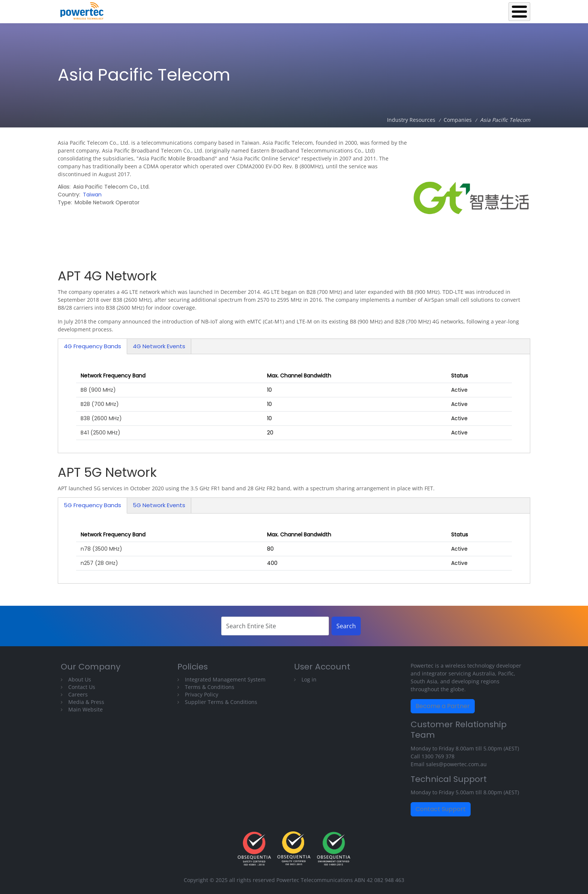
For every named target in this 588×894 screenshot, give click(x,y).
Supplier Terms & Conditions (221, 702)
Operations (384, 10)
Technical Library (501, 10)
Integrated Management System (225, 679)
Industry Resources (439, 10)
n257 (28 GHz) (99, 563)
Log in (309, 679)
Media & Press (86, 702)
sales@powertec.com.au (456, 764)
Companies (458, 120)
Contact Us (82, 687)
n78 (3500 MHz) (101, 549)
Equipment (340, 10)
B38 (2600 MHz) (101, 418)
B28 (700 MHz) (100, 404)
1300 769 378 (438, 756)
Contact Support (441, 809)
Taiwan (92, 195)
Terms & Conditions (210, 687)
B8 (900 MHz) (98, 390)
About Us (80, 679)
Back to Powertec (288, 10)
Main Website (85, 709)
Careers (78, 694)
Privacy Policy (202, 694)
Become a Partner (443, 706)
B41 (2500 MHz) (100, 433)
